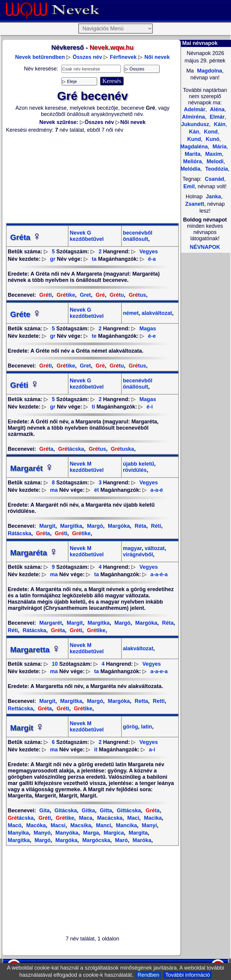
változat (154, 548)
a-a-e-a (159, 671)
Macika (152, 818)
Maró (121, 840)
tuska (122, 449)
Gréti (25, 385)
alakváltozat (156, 313)
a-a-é (157, 490)
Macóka (35, 825)
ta (94, 259)
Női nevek (157, 57)
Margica (113, 833)
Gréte (26, 314)
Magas (148, 329)
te (94, 336)
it (96, 750)
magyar (132, 548)
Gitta (105, 811)
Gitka (88, 811)
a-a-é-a (159, 574)
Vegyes (149, 252)
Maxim (213, 154)
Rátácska (34, 630)
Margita (137, 833)
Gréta (26, 237)
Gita (45, 811)
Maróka (141, 840)
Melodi (214, 161)
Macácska (109, 818)
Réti (155, 526)
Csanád (214, 179)
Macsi (57, 825)
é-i (150, 407)
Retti (158, 701)
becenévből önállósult (138, 236)
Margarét (32, 468)
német (131, 313)
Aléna (217, 109)
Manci (103, 825)
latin (146, 727)
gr (53, 259)
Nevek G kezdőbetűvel (87, 236)
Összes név (87, 57)
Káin (219, 124)
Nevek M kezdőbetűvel (87, 467)
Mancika (126, 825)
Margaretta (35, 650)
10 (55, 664)
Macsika (80, 825)
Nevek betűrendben (40, 57)
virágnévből (138, 555)
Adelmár (195, 109)
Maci (132, 818)
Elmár (217, 117)
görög (131, 727)
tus (136, 295)
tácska (70, 449)
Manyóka (66, 833)
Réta (140, 526)
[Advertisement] (92, 178)
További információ (188, 975)
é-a (152, 259)
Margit (47, 526)
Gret (85, 295)
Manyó (41, 833)
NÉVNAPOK (205, 247)
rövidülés (135, 470)
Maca (85, 818)
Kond (210, 132)
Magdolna (209, 71)
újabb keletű (139, 464)
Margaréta (34, 553)
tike (65, 295)
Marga (90, 833)
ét (96, 490)
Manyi (149, 825)
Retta (141, 701)
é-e (152, 336)
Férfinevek (123, 57)
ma (54, 490)
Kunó (212, 139)
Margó (94, 526)
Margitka (70, 526)
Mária (219, 147)
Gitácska (65, 811)
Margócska (95, 840)
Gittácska (128, 811)
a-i (152, 750)
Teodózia (216, 169)
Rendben (148, 975)
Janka (213, 197)
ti (46, 295)
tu (116, 295)
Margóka (118, 526)
